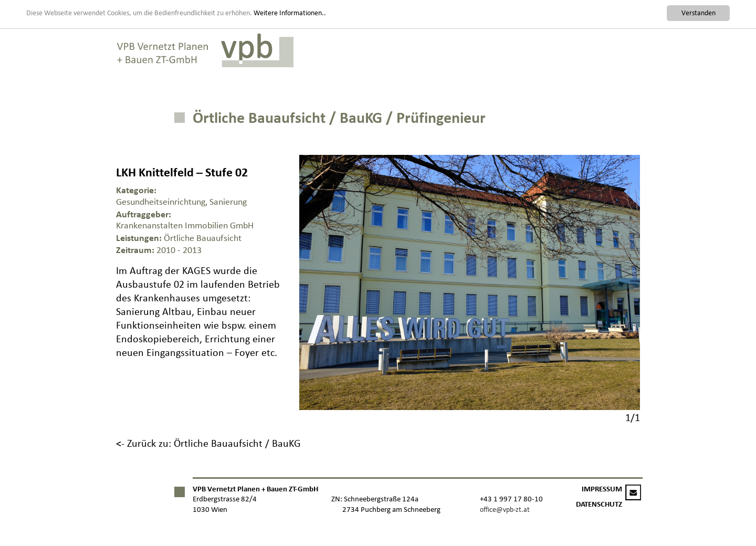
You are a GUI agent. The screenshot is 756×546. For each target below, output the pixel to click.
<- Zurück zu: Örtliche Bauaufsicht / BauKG (208, 443)
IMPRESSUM (602, 489)
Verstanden (699, 13)
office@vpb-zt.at (505, 510)
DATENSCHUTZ (599, 504)
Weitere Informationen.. (290, 12)
